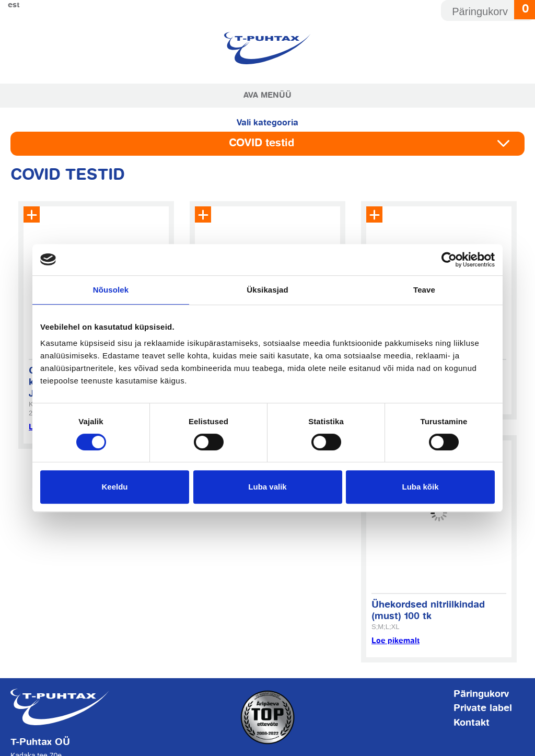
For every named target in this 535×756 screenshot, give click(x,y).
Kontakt (472, 723)
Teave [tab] (424, 290)
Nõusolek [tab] (111, 290)
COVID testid (261, 143)
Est (14, 5)
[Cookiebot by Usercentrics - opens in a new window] (449, 260)
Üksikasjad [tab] (267, 290)
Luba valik (267, 487)
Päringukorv (481, 694)
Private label (483, 708)
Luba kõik (420, 487)
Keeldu (114, 487)
